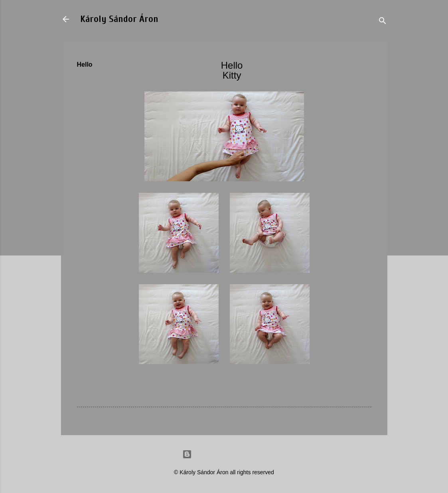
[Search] (383, 22)
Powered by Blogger (224, 454)
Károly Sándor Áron (119, 19)
